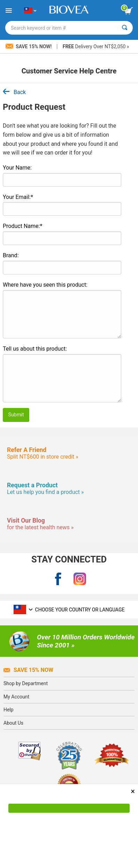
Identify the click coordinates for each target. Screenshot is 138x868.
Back (14, 92)
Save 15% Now (28, 670)
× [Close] (133, 791)
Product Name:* (22, 226)
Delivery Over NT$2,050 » (96, 46)
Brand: (11, 255)
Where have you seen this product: (45, 285)
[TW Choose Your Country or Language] (30, 10)
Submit (16, 415)
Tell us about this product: (35, 349)
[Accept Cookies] (69, 808)
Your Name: (17, 168)
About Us (13, 723)
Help (9, 710)
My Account (16, 697)
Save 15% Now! (29, 46)
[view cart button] (129, 11)
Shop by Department (26, 683)
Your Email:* (18, 197)
